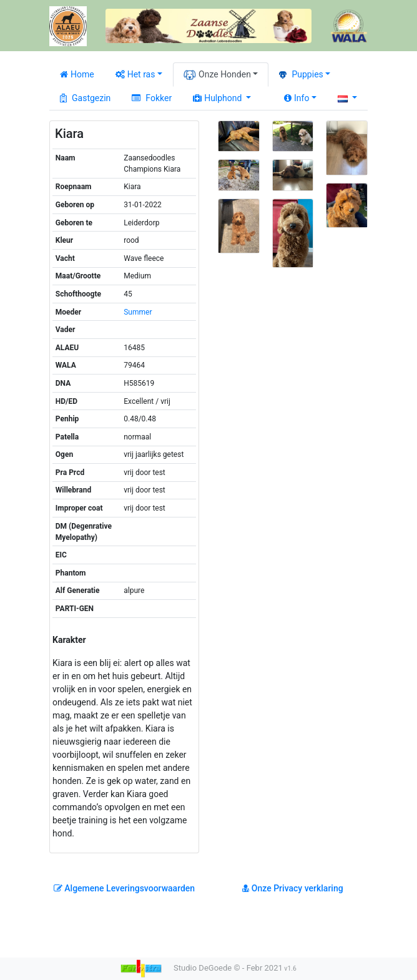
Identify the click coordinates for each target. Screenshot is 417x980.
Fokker (152, 98)
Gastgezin (85, 98)
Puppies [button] (301, 74)
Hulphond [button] (218, 98)
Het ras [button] (135, 74)
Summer (138, 312)
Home (77, 74)
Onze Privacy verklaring (292, 888)
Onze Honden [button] (217, 75)
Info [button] (297, 98)
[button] (347, 98)
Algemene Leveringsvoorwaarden (124, 888)
